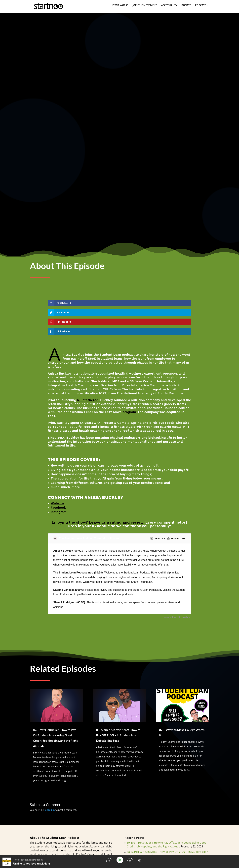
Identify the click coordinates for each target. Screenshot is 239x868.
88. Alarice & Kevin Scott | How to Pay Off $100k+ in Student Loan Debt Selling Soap (118, 707)
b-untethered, (89, 372)
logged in (50, 781)
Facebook (58, 479)
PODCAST (200, 7)
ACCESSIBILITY (169, 7)
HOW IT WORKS (120, 7)
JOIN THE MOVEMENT (145, 7)
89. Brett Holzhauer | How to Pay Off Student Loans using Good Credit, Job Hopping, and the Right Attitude (167, 816)
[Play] (120, 860)
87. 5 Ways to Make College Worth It (149, 833)
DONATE (186, 7)
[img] (109, 860)
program (129, 383)
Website (57, 475)
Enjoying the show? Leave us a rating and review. (98, 494)
